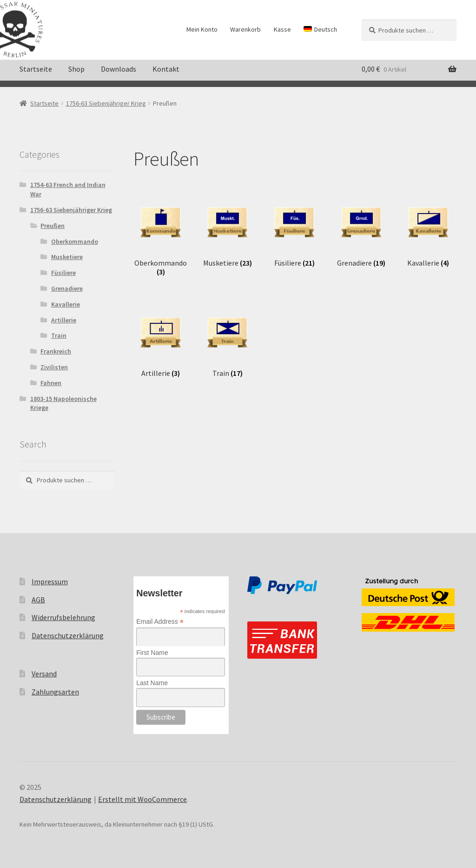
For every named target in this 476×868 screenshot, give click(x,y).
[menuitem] (320, 29)
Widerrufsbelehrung (63, 617)
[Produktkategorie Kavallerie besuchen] (428, 233)
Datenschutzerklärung (68, 635)
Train (59, 335)
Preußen (53, 226)
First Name (152, 653)
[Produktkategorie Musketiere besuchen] (228, 233)
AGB (38, 600)
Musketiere (67, 257)
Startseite (36, 69)
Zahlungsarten (55, 692)
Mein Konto (202, 29)
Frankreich (56, 351)
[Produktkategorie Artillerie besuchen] (161, 343)
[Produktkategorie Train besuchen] (228, 343)
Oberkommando (75, 241)
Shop (76, 69)
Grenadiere (67, 288)
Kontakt (166, 69)
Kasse (282, 29)
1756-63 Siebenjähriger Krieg (106, 103)
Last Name (152, 683)
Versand (44, 674)
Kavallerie (66, 304)
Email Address (160, 622)
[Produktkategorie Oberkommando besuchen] (161, 237)
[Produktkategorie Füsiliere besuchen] (294, 233)
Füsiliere (63, 273)
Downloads (119, 69)
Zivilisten (54, 367)
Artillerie (64, 320)
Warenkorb (245, 29)
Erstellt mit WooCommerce (142, 799)
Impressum (50, 581)
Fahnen (51, 383)
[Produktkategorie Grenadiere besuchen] (361, 233)
